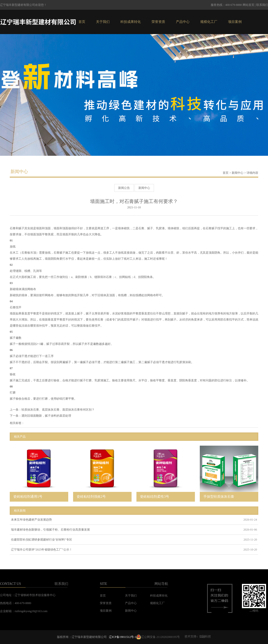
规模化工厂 (209, 22)
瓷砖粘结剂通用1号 (28, 497)
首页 (82, 22)
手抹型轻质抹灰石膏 (219, 497)
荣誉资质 (158, 22)
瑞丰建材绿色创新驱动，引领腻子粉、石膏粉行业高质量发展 (50, 530)
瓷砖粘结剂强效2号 (91, 497)
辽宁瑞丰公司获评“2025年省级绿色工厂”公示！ (42, 550)
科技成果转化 (131, 22)
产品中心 (183, 22)
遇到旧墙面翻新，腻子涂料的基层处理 (46, 416)
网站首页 (249, 5)
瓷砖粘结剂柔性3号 (155, 497)
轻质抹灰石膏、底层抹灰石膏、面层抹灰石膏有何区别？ (58, 410)
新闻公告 (124, 188)
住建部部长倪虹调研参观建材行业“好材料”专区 (42, 540)
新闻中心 (238, 173)
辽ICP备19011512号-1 (123, 637)
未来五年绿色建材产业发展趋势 (31, 520)
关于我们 (103, 22)
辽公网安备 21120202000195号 (158, 637)
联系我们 (262, 5)
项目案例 (235, 22)
